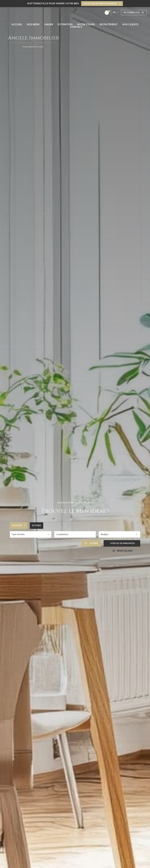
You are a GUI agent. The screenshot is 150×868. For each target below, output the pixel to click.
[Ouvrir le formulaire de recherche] (91, 543)
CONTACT (76, 27)
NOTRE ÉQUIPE (86, 24)
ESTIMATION (65, 24)
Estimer (36, 526)
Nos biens (33, 24)
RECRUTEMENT (109, 24)
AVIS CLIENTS (130, 24)
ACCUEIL (17, 24)
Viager (49, 24)
